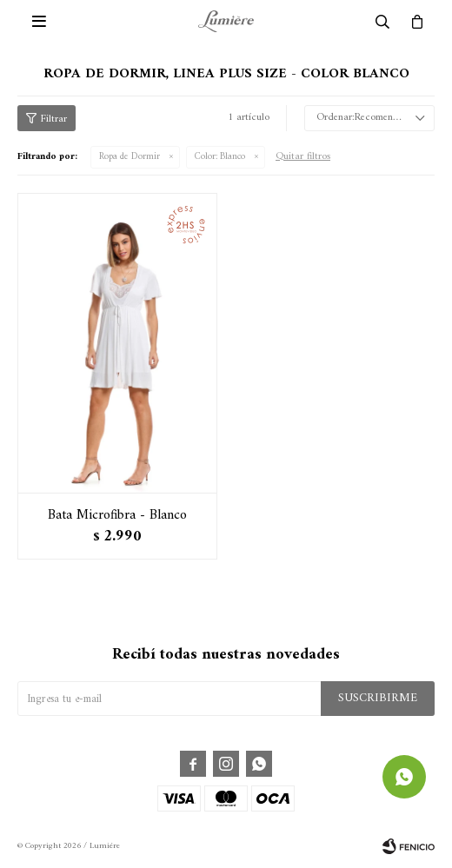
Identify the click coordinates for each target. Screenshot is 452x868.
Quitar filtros (303, 157)
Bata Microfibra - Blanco (117, 515)
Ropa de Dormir (130, 157)
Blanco (220, 157)
